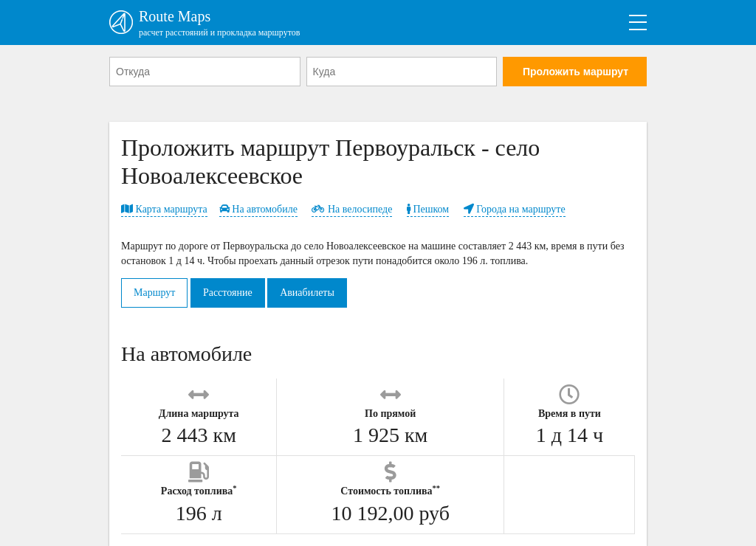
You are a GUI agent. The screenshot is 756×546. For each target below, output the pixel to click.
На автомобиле (258, 209)
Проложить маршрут (575, 72)
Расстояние (228, 293)
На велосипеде (352, 209)
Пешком (428, 209)
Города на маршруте (515, 209)
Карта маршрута (164, 209)
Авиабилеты (307, 293)
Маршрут (154, 293)
